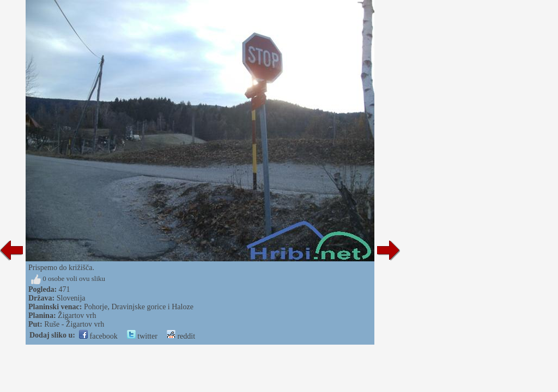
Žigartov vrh (77, 316)
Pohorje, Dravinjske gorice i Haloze (139, 307)
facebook (98, 336)
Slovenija (71, 298)
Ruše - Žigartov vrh (74, 324)
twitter (142, 336)
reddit (181, 336)
